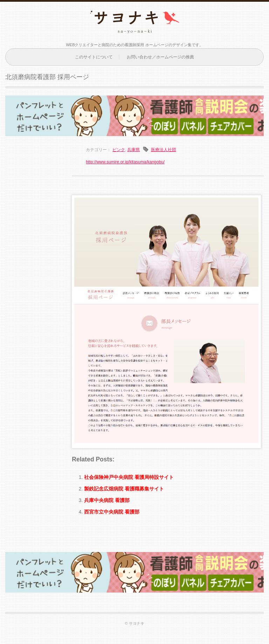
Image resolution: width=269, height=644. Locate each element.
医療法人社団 (164, 150)
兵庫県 (133, 150)
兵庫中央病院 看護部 (107, 500)
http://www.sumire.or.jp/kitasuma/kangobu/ (125, 162)
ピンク (119, 150)
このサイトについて (94, 57)
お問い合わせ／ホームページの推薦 (160, 57)
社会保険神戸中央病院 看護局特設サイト (129, 477)
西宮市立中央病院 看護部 (112, 512)
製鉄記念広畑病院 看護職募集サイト (124, 489)
